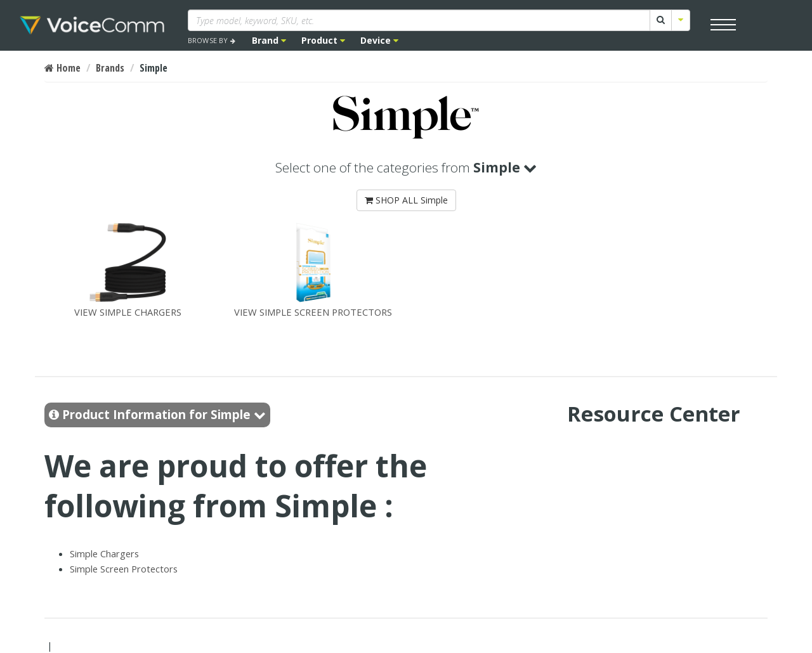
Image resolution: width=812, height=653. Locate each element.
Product (323, 40)
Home (62, 68)
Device (379, 40)
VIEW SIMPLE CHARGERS (128, 269)
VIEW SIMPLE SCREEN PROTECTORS (313, 269)
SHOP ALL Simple (406, 200)
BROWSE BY (212, 40)
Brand (269, 40)
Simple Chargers (104, 553)
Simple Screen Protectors (124, 569)
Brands (110, 68)
